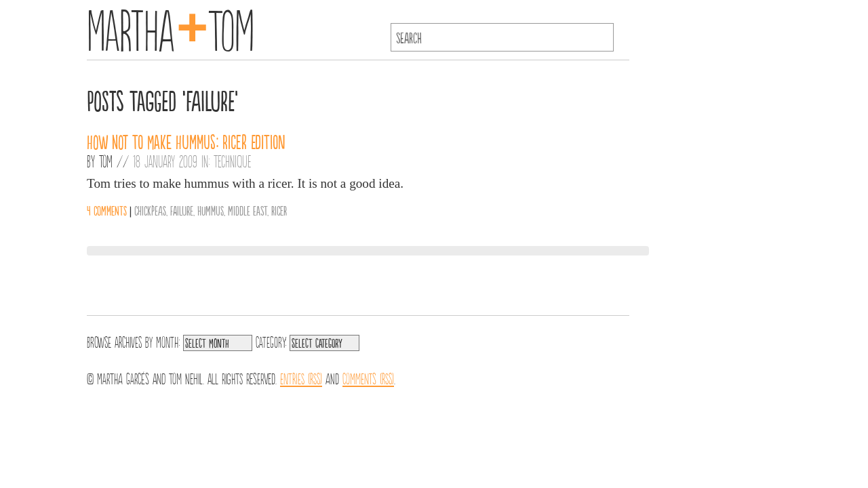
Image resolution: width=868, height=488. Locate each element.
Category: (271, 341)
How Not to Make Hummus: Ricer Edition (186, 141)
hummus (211, 210)
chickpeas (150, 210)
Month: (168, 341)
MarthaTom (171, 27)
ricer (279, 210)
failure (182, 210)
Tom (106, 161)
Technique (233, 161)
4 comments (107, 210)
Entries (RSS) (301, 378)
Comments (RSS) (368, 378)
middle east (248, 210)
